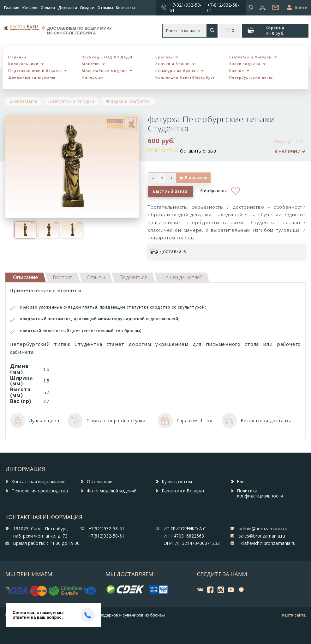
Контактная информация (39, 482)
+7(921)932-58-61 (106, 529)
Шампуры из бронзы (177, 71)
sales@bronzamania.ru (262, 536)
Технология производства (40, 491)
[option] (25, 230)
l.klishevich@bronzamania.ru (267, 543)
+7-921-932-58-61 (185, 7)
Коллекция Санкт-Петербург (185, 77)
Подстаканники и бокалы (35, 71)
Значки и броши (172, 64)
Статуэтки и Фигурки (251, 57)
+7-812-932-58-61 (223, 7)
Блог (242, 482)
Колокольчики (23, 64)
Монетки (91, 64)
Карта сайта (294, 615)
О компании (100, 482)
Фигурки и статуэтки (128, 101)
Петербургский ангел (252, 77)
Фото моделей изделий (112, 491)
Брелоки (164, 57)
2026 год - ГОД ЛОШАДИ (107, 57)
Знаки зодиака (245, 64)
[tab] (63, 277)
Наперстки (93, 77)
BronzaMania (24, 101)
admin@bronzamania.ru (263, 529)
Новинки (17, 57)
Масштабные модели (104, 71)
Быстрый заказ (170, 191)
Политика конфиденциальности (260, 493)
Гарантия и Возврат (183, 491)
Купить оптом (177, 482)
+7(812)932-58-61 (106, 536)
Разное (237, 71)
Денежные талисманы (32, 77)
